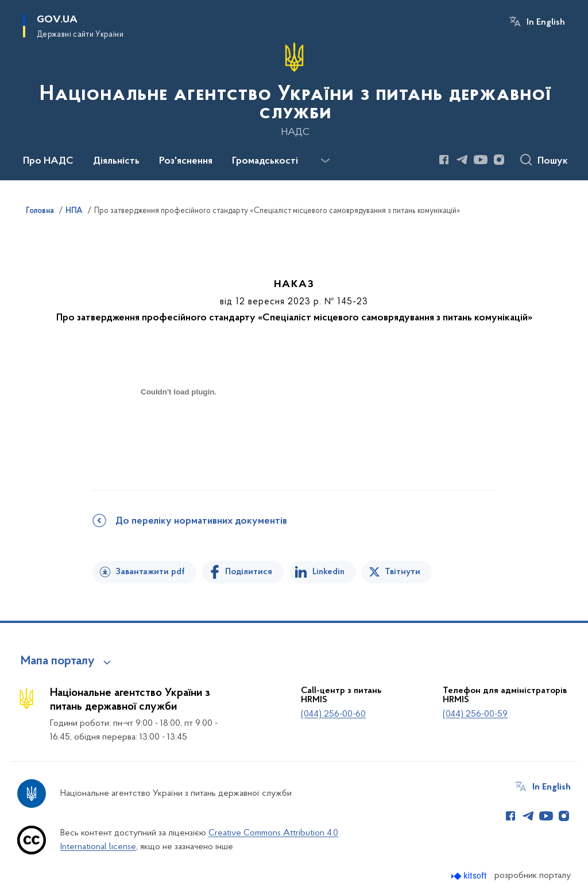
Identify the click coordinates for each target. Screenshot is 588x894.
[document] (179, 433)
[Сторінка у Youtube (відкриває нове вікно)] (481, 160)
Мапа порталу (58, 661)
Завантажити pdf (150, 572)
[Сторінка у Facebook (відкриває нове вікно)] (444, 160)
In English (546, 22)
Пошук (553, 161)
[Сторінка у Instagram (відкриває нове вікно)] (499, 160)
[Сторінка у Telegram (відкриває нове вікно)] (462, 160)
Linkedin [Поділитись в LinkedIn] (328, 572)
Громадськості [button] (265, 161)
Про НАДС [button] (48, 161)
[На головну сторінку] (294, 89)
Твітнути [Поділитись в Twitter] (403, 572)
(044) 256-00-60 (333, 714)
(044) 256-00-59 (475, 714)
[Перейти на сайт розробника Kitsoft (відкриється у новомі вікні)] (470, 876)
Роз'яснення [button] (186, 161)
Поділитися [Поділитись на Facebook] (249, 572)
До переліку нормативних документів (201, 521)
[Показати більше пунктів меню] (325, 161)
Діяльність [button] (116, 161)
